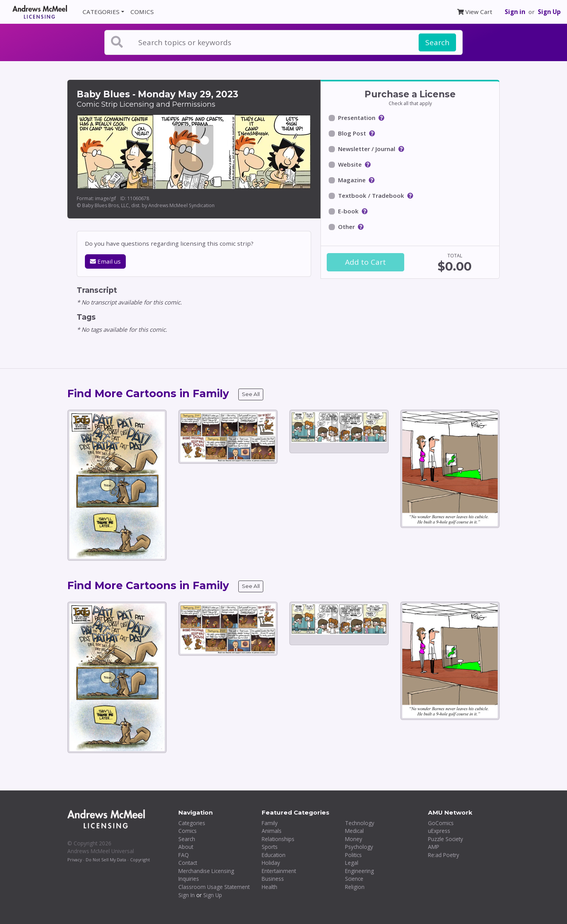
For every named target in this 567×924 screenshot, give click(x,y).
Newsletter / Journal (367, 149)
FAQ (184, 855)
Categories (192, 823)
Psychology (359, 847)
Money (354, 839)
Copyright (140, 860)
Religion (355, 887)
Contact (188, 863)
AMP (434, 847)
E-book (348, 211)
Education (274, 855)
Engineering (359, 871)
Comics (188, 831)
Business (273, 879)
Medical (354, 831)
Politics (353, 855)
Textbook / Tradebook (371, 195)
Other (346, 227)
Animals (272, 831)
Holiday (271, 863)
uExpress (439, 831)
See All (251, 394)
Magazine (352, 180)
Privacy (75, 860)
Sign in (515, 12)
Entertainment (279, 871)
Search (437, 42)
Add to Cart (365, 262)
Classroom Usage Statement (214, 887)
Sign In (187, 895)
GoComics (441, 823)
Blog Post (352, 133)
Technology (360, 823)
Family (270, 823)
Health (269, 887)
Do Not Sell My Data (106, 860)
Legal (352, 863)
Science (354, 879)
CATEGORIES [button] (101, 12)
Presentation (357, 118)
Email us (105, 261)
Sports (270, 847)
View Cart (475, 12)
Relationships (278, 839)
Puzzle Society (445, 839)
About (186, 847)
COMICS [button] (142, 12)
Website (350, 164)
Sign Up (549, 12)
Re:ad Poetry (444, 855)
